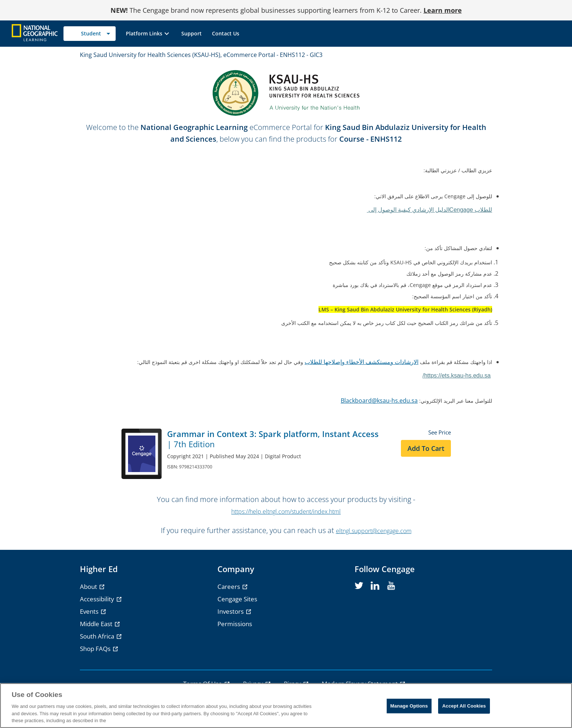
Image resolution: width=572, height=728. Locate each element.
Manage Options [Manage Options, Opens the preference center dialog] (409, 706)
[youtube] (391, 586)
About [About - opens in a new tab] (89, 587)
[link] (192, 34)
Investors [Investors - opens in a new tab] (231, 611)
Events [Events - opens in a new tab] (90, 611)
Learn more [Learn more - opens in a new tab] (443, 10)
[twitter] (359, 586)
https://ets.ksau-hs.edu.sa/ (457, 376)
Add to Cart (426, 448)
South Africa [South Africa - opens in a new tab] (98, 636)
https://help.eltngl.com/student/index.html (286, 511)
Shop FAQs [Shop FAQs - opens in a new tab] (96, 649)
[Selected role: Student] (90, 34)
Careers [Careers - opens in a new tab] (229, 587)
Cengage (430, 210)
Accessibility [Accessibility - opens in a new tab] (98, 599)
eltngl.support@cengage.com (374, 531)
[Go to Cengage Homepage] (35, 33)
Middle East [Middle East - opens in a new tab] (97, 624)
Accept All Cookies (464, 706)
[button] (148, 34)
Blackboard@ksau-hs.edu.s (378, 401)
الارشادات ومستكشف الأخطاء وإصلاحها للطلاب (362, 362)
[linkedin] (375, 586)
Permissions (235, 624)
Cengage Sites (237, 599)
